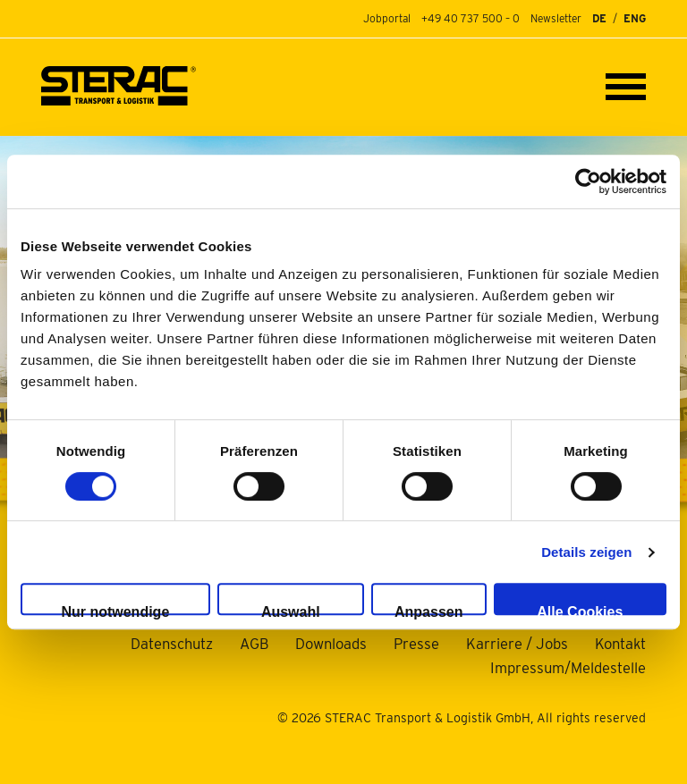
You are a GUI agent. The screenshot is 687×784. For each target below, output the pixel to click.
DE (599, 19)
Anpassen (428, 610)
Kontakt (620, 644)
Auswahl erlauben (290, 610)
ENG (635, 19)
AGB (254, 644)
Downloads (331, 644)
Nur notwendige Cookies (115, 610)
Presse (416, 644)
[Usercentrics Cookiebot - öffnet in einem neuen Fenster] (588, 181)
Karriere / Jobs (517, 644)
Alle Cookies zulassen (580, 610)
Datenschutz (172, 644)
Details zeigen (586, 552)
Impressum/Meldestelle (568, 668)
